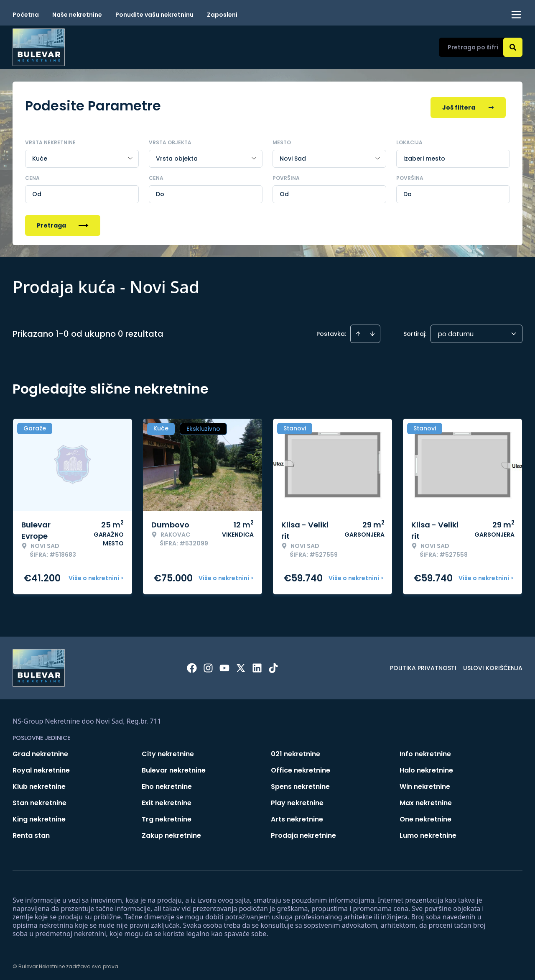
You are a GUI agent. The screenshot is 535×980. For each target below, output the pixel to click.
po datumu (456, 331)
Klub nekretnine (39, 784)
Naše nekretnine (77, 15)
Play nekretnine (297, 800)
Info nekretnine (425, 751)
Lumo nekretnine (428, 833)
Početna (26, 15)
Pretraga (63, 223)
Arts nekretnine (297, 816)
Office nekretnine (301, 767)
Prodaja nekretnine (303, 833)
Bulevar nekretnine (174, 767)
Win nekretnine (425, 784)
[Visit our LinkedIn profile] (257, 665)
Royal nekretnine (41, 767)
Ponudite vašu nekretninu (154, 15)
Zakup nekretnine (171, 833)
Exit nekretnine (167, 800)
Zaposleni (222, 15)
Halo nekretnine (426, 767)
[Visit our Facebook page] (192, 665)
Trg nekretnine (167, 816)
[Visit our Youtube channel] (224, 665)
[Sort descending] (372, 331)
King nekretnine (39, 816)
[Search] (513, 47)
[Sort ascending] (358, 331)
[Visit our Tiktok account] (273, 665)
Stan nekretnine (39, 800)
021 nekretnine (296, 751)
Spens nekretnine (300, 784)
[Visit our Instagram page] (208, 665)
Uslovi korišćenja (493, 665)
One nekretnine (425, 816)
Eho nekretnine (167, 784)
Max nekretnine (426, 800)
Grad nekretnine (40, 751)
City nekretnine (168, 751)
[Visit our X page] (241, 665)
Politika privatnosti (423, 665)
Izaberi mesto (424, 156)
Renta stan (31, 833)
